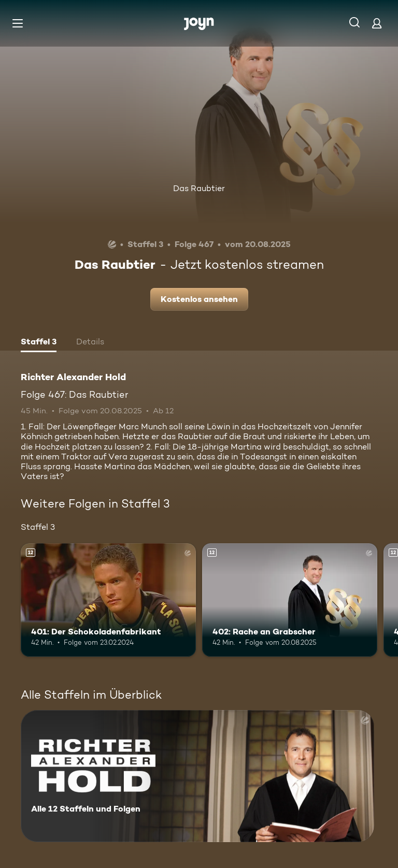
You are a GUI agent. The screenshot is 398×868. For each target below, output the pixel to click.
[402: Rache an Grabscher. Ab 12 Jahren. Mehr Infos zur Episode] (290, 600)
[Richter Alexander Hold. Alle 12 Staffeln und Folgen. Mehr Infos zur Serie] (197, 776)
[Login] (377, 23)
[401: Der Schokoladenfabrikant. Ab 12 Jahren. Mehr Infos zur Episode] (108, 600)
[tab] (39, 343)
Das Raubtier (199, 188)
